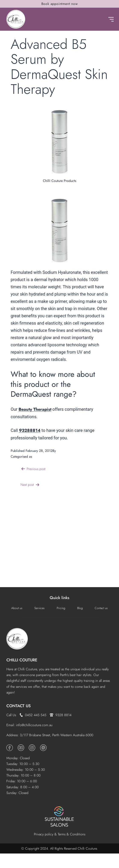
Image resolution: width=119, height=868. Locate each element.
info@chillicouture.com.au (34, 725)
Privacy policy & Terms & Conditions (60, 834)
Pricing (61, 608)
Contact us (101, 608)
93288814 (30, 430)
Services (39, 608)
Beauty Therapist (35, 409)
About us (17, 608)
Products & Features (47, 456)
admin (61, 451)
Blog (80, 608)
